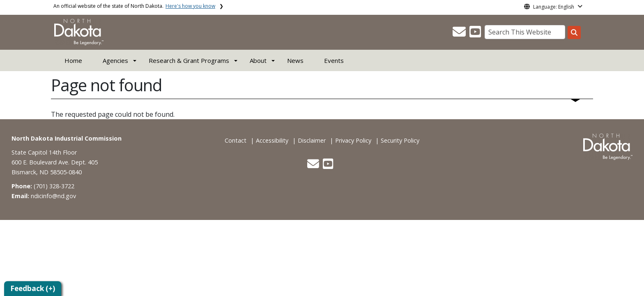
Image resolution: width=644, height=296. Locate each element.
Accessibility (272, 140)
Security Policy (400, 140)
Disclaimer (312, 140)
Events (334, 60)
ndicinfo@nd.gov (53, 196)
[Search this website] (574, 32)
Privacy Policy (353, 140)
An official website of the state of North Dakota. (134, 6)
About (258, 60)
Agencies (115, 60)
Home (73, 60)
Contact (236, 140)
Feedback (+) (33, 288)
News (295, 60)
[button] (460, 34)
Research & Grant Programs (189, 60)
